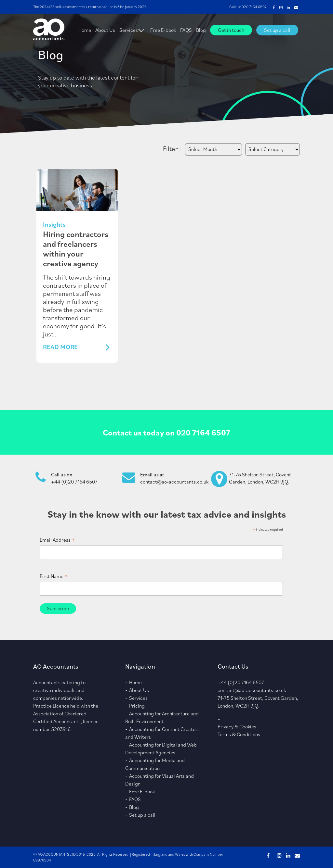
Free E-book (163, 30)
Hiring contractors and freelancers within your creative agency (76, 249)
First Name (54, 576)
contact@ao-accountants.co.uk (174, 482)
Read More (60, 347)
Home (85, 30)
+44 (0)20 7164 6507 (74, 482)
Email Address (57, 540)
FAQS (186, 30)
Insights (54, 224)
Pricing (137, 706)
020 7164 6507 (254, 7)
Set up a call (277, 30)
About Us (105, 30)
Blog (201, 30)
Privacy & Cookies (237, 726)
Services (129, 30)
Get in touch (231, 30)
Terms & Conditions (239, 734)
